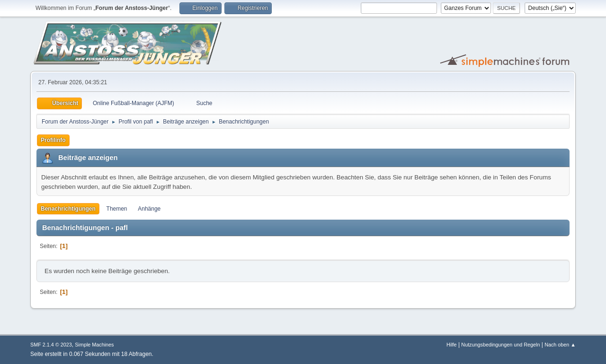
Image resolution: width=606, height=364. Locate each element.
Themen (117, 209)
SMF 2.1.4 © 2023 (51, 345)
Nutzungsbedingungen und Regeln (500, 345)
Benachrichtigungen (68, 209)
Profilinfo (53, 140)
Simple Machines (94, 345)
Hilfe (452, 345)
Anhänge (149, 209)
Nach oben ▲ (560, 345)
